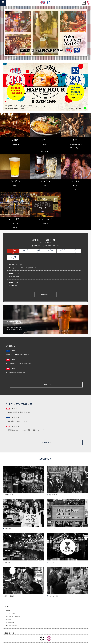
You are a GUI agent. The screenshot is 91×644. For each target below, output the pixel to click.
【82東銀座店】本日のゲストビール (17, 415)
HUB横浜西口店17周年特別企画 (16, 366)
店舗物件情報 (10, 616)
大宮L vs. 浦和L (14, 270)
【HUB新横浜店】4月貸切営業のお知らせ (19, 406)
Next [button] (85, 33)
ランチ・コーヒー (45, 151)
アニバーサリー (75, 148)
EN (84, 3)
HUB (45, 145)
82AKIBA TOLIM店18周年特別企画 (18, 348)
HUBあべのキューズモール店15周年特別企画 (23, 261)
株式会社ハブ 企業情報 (13, 610)
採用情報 (9, 613)
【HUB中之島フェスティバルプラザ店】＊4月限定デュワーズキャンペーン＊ (29, 424)
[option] (45, 33)
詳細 (14, 186)
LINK (8, 604)
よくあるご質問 (11, 607)
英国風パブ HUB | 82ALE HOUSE (46, 3)
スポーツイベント (75, 145)
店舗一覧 (14, 145)
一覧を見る (45, 378)
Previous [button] (6, 33)
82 (45, 148)
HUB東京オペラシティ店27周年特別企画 (18, 357)
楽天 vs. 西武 (13, 279)
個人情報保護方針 (12, 619)
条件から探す (45, 288)
